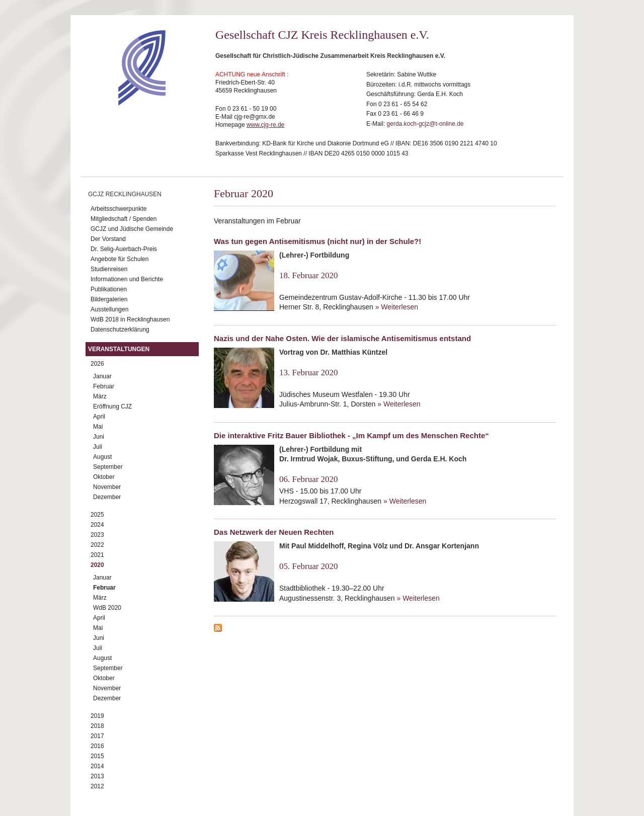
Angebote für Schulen (119, 259)
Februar (104, 386)
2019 (97, 716)
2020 (97, 565)
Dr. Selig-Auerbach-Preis (124, 249)
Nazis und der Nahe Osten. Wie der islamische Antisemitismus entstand (342, 338)
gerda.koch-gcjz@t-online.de (425, 124)
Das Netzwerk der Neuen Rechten (274, 532)
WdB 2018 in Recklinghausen (130, 319)
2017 (97, 736)
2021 (97, 555)
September (108, 467)
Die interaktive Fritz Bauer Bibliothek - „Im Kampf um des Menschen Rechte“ (351, 435)
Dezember (107, 497)
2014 (97, 766)
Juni (99, 437)
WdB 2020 (107, 608)
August (102, 457)
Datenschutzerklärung (120, 330)
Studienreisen (109, 269)
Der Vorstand (108, 239)
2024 (97, 525)
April (99, 417)
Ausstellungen (109, 309)
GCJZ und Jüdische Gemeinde (132, 229)
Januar (102, 376)
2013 (97, 776)
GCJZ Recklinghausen (125, 194)
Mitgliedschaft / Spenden (124, 219)
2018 (97, 726)
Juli (98, 447)
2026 (97, 364)
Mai (98, 427)
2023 (97, 535)
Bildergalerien (109, 299)
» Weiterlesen (397, 307)
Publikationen (109, 289)
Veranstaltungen (119, 349)
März (100, 396)
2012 (97, 786)
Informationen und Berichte (127, 279)
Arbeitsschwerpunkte (118, 209)
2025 (97, 515)
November (107, 487)
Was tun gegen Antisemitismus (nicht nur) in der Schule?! (317, 241)
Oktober (104, 477)
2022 (97, 545)
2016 (97, 746)
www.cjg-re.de (265, 125)
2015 (97, 756)
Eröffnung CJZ (112, 406)
